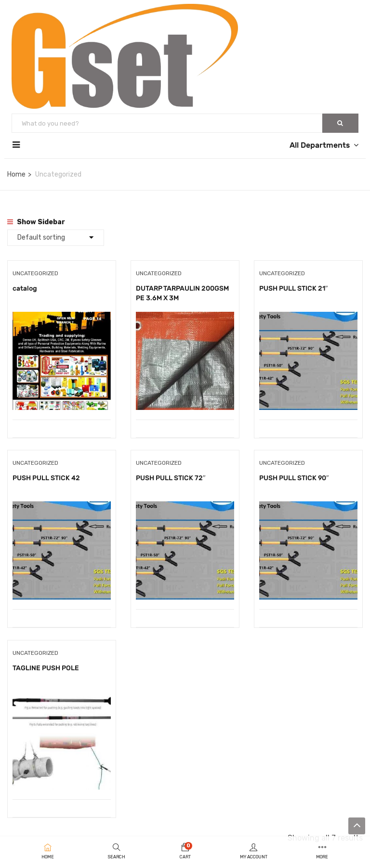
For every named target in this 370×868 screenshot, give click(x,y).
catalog (25, 288)
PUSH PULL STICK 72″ (171, 481)
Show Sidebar (36, 222)
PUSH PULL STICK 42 (46, 481)
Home (16, 174)
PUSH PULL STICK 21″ (294, 288)
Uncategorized (35, 273)
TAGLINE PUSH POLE (46, 673)
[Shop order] (56, 238)
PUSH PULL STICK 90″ (294, 481)
